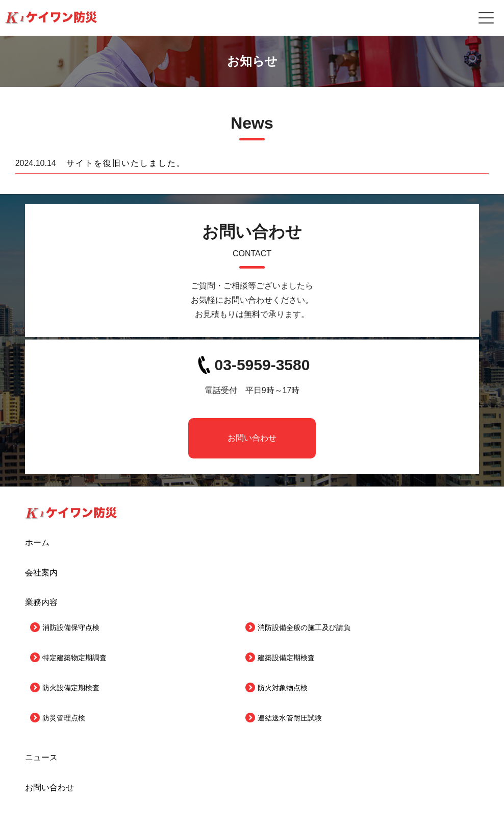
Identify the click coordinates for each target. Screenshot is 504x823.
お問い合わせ (252, 438)
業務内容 (41, 602)
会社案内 (41, 573)
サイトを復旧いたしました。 (126, 163)
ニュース (41, 757)
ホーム (37, 542)
